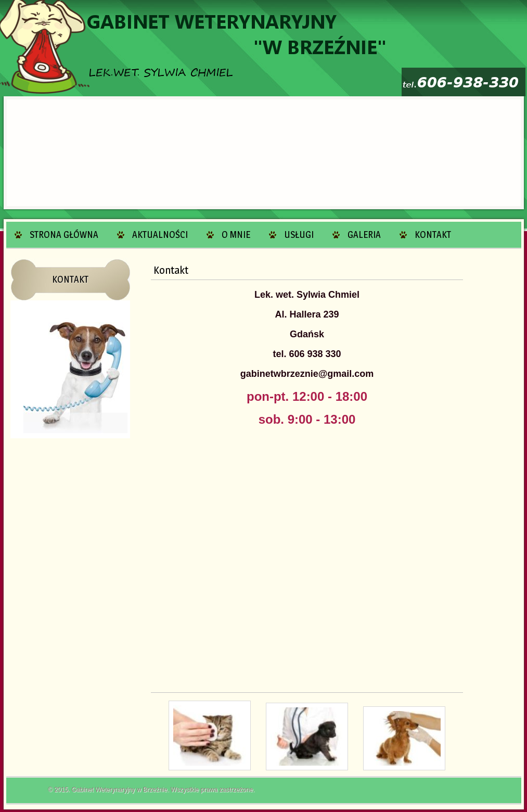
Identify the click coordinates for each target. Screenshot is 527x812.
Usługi (299, 234)
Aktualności (160, 234)
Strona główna (64, 234)
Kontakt (433, 234)
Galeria (364, 234)
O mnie (236, 234)
